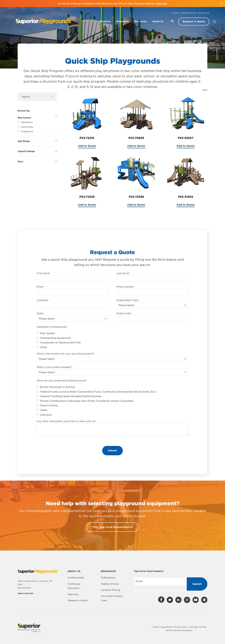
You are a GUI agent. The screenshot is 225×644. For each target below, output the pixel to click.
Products (105, 22)
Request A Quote (194, 21)
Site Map (194, 627)
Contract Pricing (111, 590)
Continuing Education (74, 586)
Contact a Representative (184, 13)
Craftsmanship (76, 578)
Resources (141, 22)
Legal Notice (167, 627)
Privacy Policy (181, 627)
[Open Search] (172, 21)
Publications (108, 578)
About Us (158, 22)
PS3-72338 (136, 197)
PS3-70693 (136, 138)
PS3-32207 (186, 138)
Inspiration (122, 22)
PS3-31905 (186, 197)
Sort (205, 90)
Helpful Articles (110, 584)
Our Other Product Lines (112, 598)
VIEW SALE (161, 4)
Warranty (73, 594)
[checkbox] (112, 340)
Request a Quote (78, 600)
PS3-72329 (87, 197)
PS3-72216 (87, 138)
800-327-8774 (204, 13)
